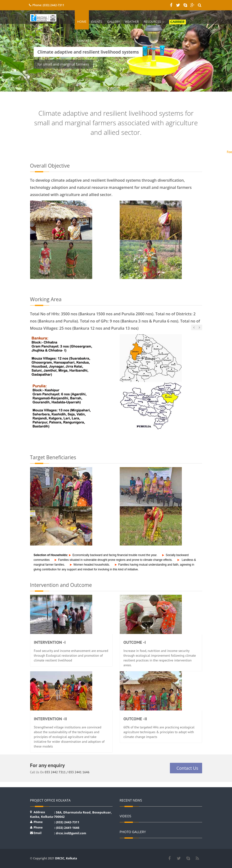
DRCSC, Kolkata (66, 858)
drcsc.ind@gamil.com (71, 833)
